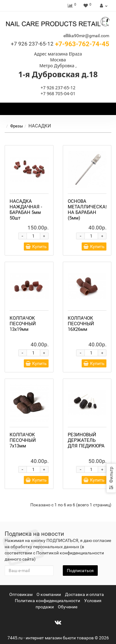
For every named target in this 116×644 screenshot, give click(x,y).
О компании (49, 594)
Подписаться (80, 571)
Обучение (68, 607)
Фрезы (20, 126)
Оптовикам (21, 594)
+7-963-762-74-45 (60, 44)
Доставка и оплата (84, 594)
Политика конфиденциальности (47, 601)
